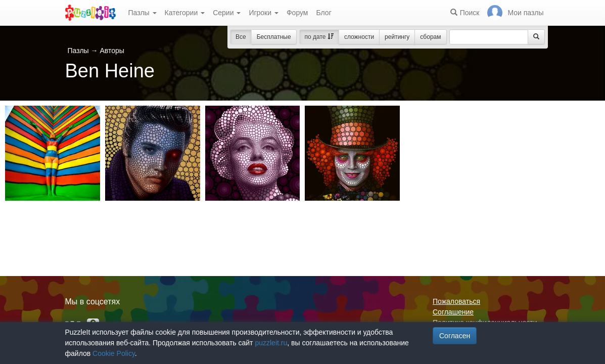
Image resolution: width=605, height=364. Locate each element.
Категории (185, 13)
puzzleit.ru (271, 343)
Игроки (264, 13)
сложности (359, 37)
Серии (227, 13)
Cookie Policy (114, 353)
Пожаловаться (456, 301)
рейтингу (397, 37)
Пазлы (143, 13)
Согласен (455, 336)
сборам (430, 37)
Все (241, 37)
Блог (323, 13)
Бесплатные (274, 37)
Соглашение (453, 312)
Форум (297, 13)
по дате (319, 37)
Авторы (112, 51)
